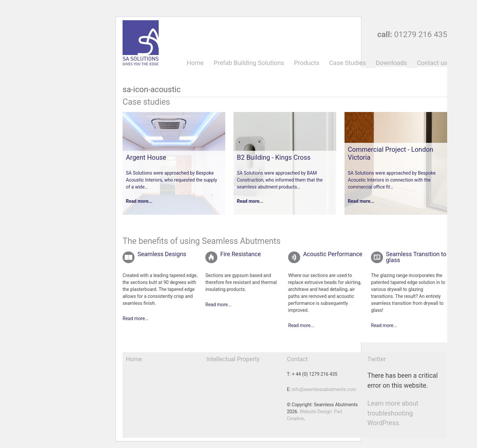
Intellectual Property (233, 359)
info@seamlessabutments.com (324, 389)
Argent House (146, 157)
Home (195, 63)
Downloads (391, 63)
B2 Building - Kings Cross (274, 157)
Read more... (139, 201)
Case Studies (347, 63)
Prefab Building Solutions (249, 63)
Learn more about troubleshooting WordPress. (393, 413)
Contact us (432, 63)
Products (306, 63)
